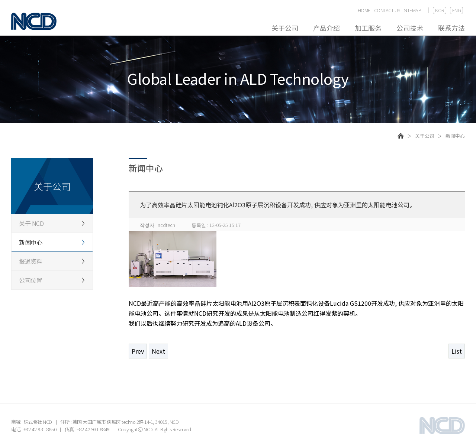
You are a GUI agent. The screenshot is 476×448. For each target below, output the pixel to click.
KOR (440, 10)
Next (158, 351)
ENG (457, 10)
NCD (34, 21)
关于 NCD (31, 223)
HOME (364, 11)
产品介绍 (327, 28)
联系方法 (451, 28)
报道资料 (30, 261)
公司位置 (30, 280)
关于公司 (285, 28)
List (457, 351)
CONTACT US (387, 11)
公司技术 (410, 28)
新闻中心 (30, 242)
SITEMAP (413, 11)
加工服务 (368, 28)
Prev (138, 351)
